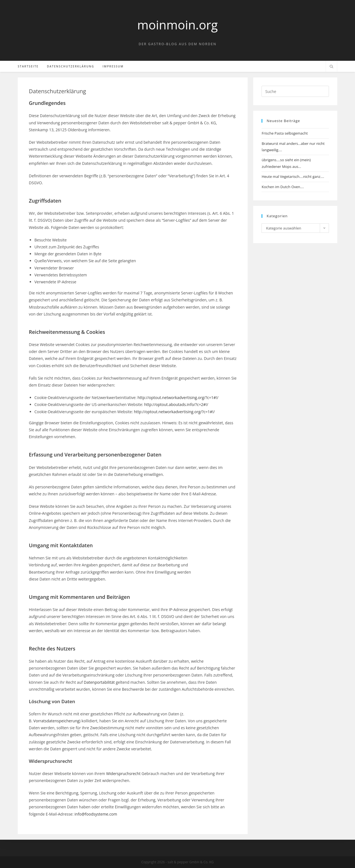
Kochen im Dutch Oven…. (283, 187)
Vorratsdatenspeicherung (56, 721)
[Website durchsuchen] (331, 67)
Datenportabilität (99, 682)
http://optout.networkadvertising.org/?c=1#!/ (178, 398)
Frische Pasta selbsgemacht (285, 133)
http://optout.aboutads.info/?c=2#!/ (176, 404)
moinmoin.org (178, 25)
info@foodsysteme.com (96, 814)
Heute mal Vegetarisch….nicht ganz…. (293, 176)
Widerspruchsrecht (123, 774)
